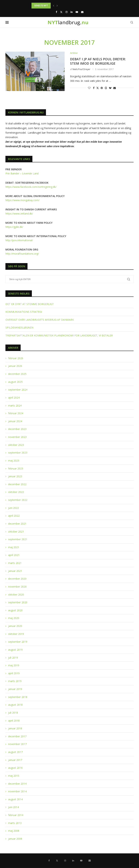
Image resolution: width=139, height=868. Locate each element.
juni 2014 (13, 807)
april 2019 (14, 673)
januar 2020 (15, 626)
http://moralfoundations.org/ (22, 254)
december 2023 (17, 429)
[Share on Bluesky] (110, 88)
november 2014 (17, 791)
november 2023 (17, 437)
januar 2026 (15, 366)
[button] (54, 6)
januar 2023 (15, 476)
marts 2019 (15, 681)
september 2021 (18, 539)
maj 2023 (14, 461)
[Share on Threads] (106, 88)
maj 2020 (14, 618)
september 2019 (18, 642)
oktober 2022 (16, 492)
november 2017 (17, 744)
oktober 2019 (16, 634)
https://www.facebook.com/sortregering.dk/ (31, 187)
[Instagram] (67, 12)
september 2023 (18, 453)
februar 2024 (16, 413)
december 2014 (17, 784)
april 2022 (14, 516)
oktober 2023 (16, 445)
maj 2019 (14, 665)
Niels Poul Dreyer (81, 69)
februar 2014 (16, 815)
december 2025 (17, 374)
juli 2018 (13, 713)
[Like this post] (89, 88)
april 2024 (14, 398)
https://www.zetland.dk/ (19, 214)
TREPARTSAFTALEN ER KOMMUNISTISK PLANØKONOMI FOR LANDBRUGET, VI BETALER (59, 335)
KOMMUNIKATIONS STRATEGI (24, 312)
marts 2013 (15, 823)
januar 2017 (15, 760)
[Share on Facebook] (94, 88)
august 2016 (15, 768)
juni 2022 (13, 508)
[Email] (82, 12)
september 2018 (18, 697)
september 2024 (18, 390)
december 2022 (17, 484)
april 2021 (14, 555)
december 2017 (17, 736)
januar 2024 (15, 421)
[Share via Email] (115, 88)
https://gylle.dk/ (14, 227)
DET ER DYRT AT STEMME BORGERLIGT (30, 304)
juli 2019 (13, 658)
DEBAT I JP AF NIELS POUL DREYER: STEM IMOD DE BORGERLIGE (98, 61)
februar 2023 (16, 468)
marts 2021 (15, 563)
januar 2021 (15, 571)
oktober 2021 (16, 532)
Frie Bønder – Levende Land (22, 173)
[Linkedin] (72, 12)
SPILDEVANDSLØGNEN (19, 327)
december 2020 (17, 579)
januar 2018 (15, 728)
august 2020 (15, 610)
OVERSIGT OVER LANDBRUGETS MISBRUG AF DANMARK (40, 320)
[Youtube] (77, 12)
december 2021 (17, 524)
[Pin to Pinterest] (102, 88)
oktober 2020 (16, 595)
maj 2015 (14, 776)
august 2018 (15, 705)
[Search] (132, 22)
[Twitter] (61, 12)
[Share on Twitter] (98, 88)
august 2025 (15, 382)
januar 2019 (15, 689)
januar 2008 (15, 839)
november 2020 (17, 587)
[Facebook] (56, 12)
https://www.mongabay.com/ (22, 200)
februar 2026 (16, 358)
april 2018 (14, 721)
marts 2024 (15, 405)
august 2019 (15, 650)
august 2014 (15, 799)
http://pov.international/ (19, 240)
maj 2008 (14, 831)
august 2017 (15, 752)
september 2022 (18, 500)
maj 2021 (14, 547)
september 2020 (18, 602)
